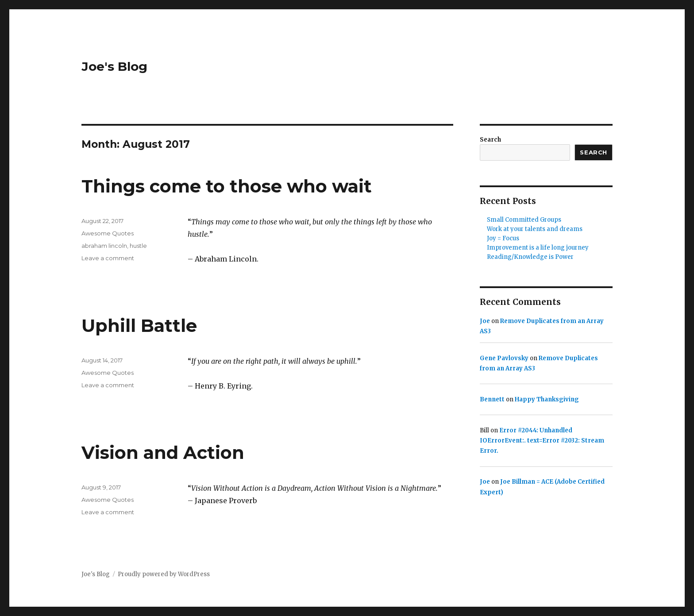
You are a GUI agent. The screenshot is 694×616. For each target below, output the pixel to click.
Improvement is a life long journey (538, 248)
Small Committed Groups (524, 220)
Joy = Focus (503, 238)
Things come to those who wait (227, 186)
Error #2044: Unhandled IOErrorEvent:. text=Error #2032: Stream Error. (542, 441)
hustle (138, 246)
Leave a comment (108, 258)
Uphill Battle (139, 325)
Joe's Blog (114, 66)
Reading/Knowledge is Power (530, 257)
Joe (485, 321)
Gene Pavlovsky (504, 358)
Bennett (492, 399)
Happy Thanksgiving (547, 399)
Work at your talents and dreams (535, 229)
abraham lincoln (104, 246)
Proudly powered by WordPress (164, 574)
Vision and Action (163, 452)
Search (490, 140)
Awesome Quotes (108, 233)
